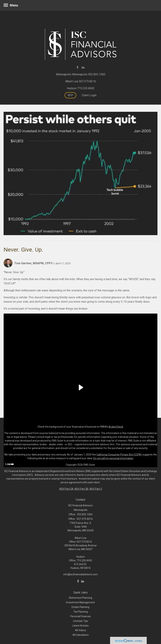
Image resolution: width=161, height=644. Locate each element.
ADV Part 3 (96, 489)
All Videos (81, 630)
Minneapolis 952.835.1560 (89, 74)
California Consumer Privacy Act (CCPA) (119, 455)
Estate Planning (80, 607)
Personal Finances (80, 616)
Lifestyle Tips (81, 621)
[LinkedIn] (83, 581)
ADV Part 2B (81, 489)
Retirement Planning (81, 598)
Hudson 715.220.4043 (81, 88)
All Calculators (81, 635)
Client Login (89, 95)
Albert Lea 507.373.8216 (81, 81)
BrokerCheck (116, 427)
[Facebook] (78, 581)
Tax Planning (80, 612)
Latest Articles (80, 626)
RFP (70, 95)
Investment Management (80, 602)
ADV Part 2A (66, 489)
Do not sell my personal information (113, 458)
